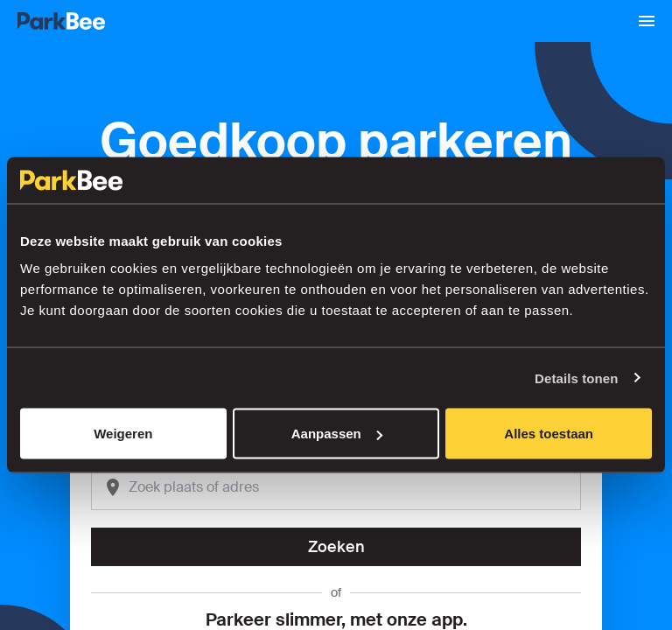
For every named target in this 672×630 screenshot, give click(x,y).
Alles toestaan (549, 434)
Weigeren (123, 434)
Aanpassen (337, 434)
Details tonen (576, 378)
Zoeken (336, 547)
